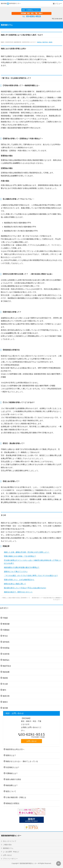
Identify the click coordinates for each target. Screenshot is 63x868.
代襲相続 (6, 630)
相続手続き (45, 42)
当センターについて (10, 841)
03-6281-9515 (33, 16)
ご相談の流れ (7, 845)
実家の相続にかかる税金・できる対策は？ (20, 556)
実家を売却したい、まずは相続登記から (19, 580)
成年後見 (6, 642)
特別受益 (6, 648)
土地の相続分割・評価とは (16, 797)
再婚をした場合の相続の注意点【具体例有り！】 (16, 598)
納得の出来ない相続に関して (15, 584)
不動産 (5, 618)
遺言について (11, 791)
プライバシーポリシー (10, 859)
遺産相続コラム (8, 848)
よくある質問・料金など (11, 852)
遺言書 (5, 708)
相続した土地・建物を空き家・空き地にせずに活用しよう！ (27, 552)
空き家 (5, 684)
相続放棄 (6, 672)
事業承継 (6, 624)
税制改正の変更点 (13, 803)
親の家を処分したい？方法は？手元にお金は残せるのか (25, 588)
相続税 (51, 42)
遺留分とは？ (11, 755)
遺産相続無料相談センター (29, 863)
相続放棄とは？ (12, 785)
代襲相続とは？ (12, 773)
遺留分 (5, 702)
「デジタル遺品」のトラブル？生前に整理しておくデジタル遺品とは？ (31, 576)
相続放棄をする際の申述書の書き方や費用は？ (22, 567)
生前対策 (6, 654)
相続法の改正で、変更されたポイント (18, 592)
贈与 (4, 690)
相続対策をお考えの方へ (15, 749)
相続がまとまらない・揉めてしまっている (22, 761)
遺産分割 (6, 696)
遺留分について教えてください (16, 572)
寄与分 (5, 636)
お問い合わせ (32, 741)
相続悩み (39, 42)
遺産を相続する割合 (13, 779)
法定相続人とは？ (13, 767)
